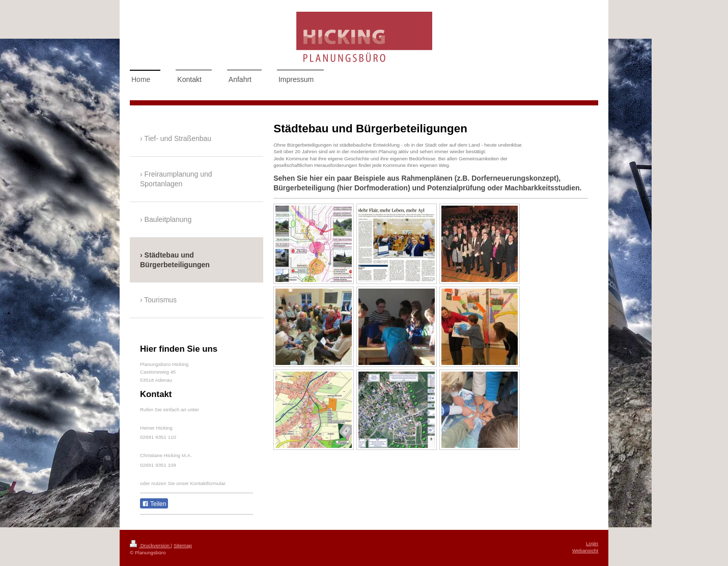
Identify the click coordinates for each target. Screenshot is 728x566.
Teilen (154, 504)
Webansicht (585, 550)
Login (592, 543)
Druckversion (150, 545)
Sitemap (183, 545)
